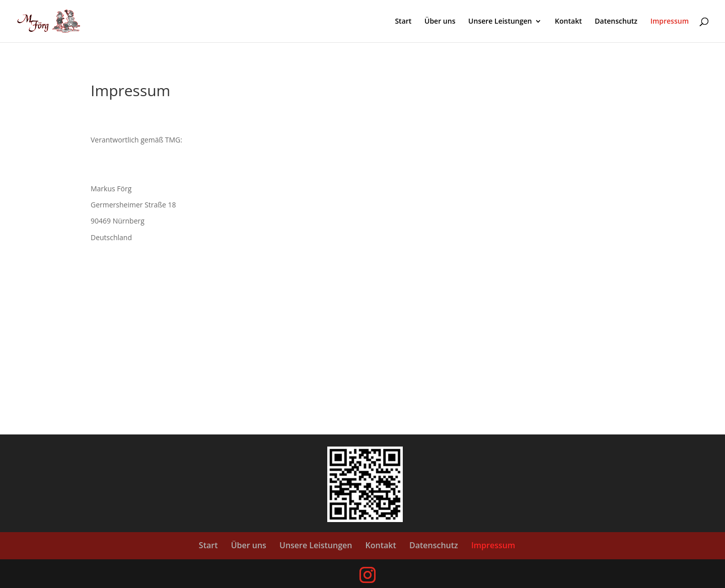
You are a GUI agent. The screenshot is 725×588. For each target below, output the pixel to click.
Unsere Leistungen (500, 22)
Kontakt (568, 22)
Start (403, 22)
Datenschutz (616, 22)
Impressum (670, 22)
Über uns (440, 22)
